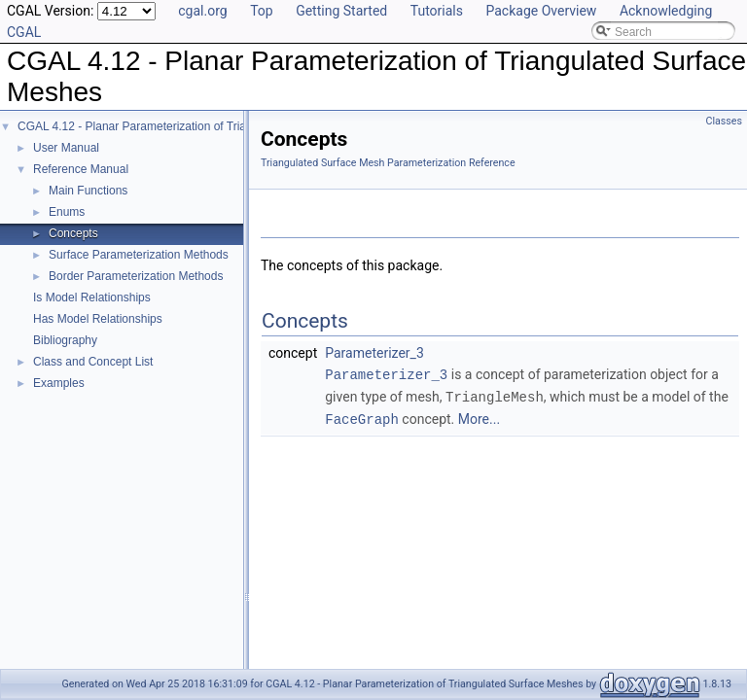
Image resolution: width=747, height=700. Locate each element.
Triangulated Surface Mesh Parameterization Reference (388, 163)
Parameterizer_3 (374, 353)
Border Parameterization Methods (136, 276)
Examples (59, 383)
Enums (67, 212)
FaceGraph (362, 417)
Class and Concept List (93, 362)
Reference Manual (81, 169)
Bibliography (65, 340)
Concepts (73, 233)
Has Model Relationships (98, 319)
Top (262, 11)
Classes (724, 121)
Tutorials (437, 11)
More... (479, 417)
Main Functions (88, 191)
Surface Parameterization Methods (139, 255)
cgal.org (202, 11)
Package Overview (541, 11)
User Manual (66, 148)
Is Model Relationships (92, 297)
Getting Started (341, 11)
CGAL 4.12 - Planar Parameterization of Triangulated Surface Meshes (198, 126)
